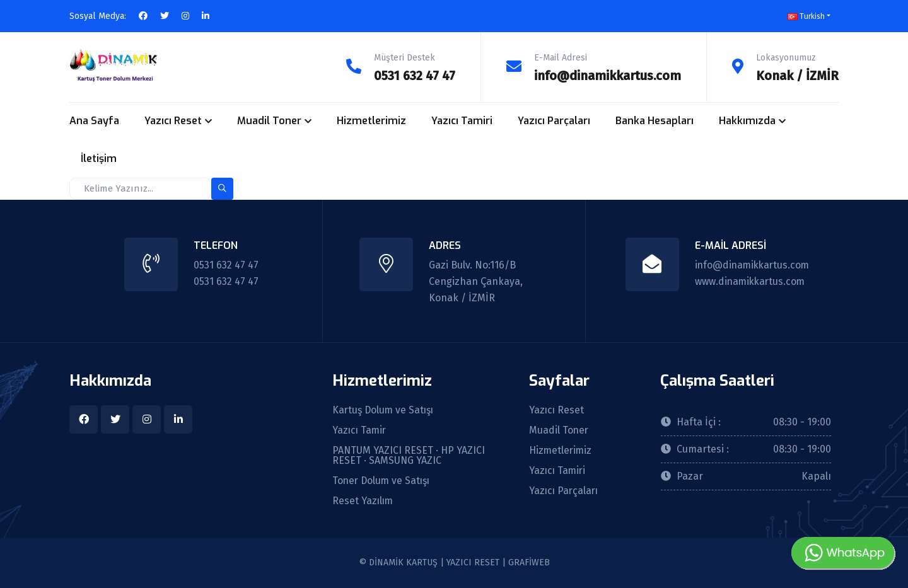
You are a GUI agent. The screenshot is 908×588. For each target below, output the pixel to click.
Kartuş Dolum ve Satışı (384, 410)
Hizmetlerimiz (371, 121)
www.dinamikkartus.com (749, 281)
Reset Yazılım (364, 501)
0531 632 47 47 (414, 76)
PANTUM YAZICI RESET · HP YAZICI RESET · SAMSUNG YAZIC (409, 456)
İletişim (99, 159)
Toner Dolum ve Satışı (383, 481)
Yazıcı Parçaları (554, 121)
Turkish (806, 16)
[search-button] (222, 188)
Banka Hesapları (655, 121)
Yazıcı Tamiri (462, 121)
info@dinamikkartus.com (608, 76)
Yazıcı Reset (173, 121)
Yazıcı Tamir (360, 430)
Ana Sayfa (94, 121)
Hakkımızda (747, 121)
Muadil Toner (269, 121)
